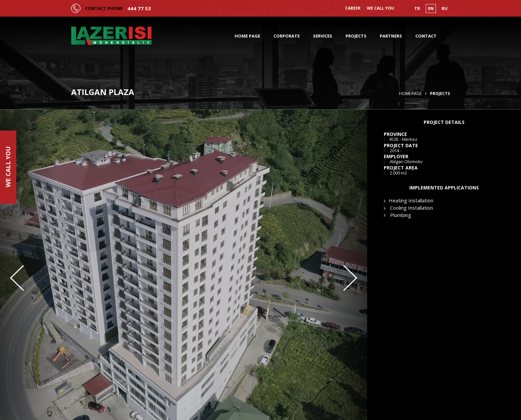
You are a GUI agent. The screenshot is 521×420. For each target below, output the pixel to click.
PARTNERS (391, 36)
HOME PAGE (247, 36)
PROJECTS (356, 36)
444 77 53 (139, 8)
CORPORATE (287, 36)
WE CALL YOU (380, 8)
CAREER (353, 8)
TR (417, 8)
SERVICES (323, 36)
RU (445, 8)
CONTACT (426, 36)
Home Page (410, 94)
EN (431, 8)
